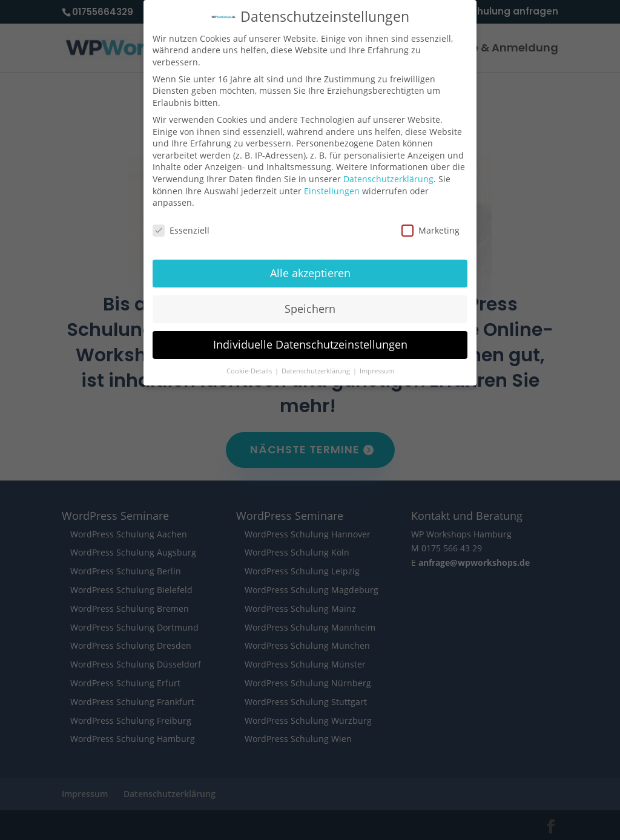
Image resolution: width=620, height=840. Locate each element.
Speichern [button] (310, 299)
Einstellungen (332, 181)
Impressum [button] (377, 361)
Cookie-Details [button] (250, 361)
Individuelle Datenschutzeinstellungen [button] (310, 335)
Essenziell (181, 221)
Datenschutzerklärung (388, 169)
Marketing (430, 221)
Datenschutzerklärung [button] (317, 361)
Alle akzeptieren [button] (310, 263)
